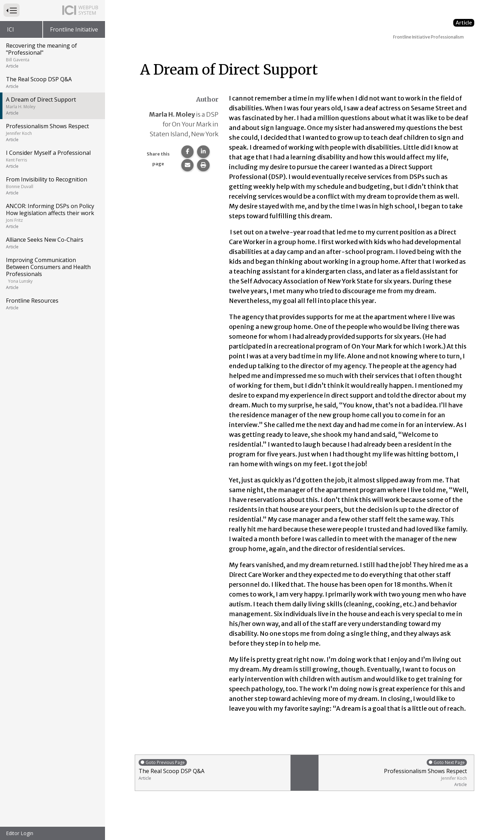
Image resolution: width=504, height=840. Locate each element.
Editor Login (20, 833)
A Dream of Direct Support (52, 106)
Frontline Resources (52, 304)
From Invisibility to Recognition (52, 186)
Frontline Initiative (74, 29)
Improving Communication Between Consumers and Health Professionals (52, 273)
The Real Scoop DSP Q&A (52, 82)
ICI (10, 29)
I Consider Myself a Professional (52, 159)
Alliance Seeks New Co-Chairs (52, 243)
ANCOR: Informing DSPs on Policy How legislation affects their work (52, 216)
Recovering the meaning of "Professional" (52, 55)
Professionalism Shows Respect (52, 132)
